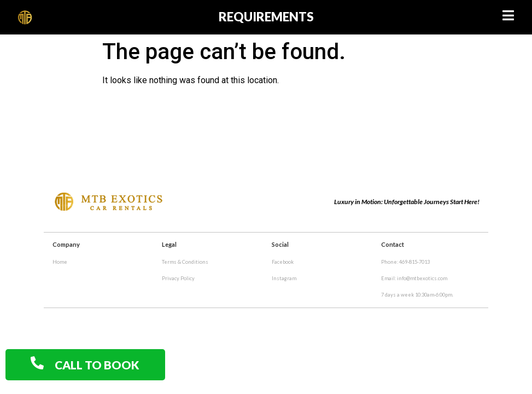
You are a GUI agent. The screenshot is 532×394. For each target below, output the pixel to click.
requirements (266, 17)
